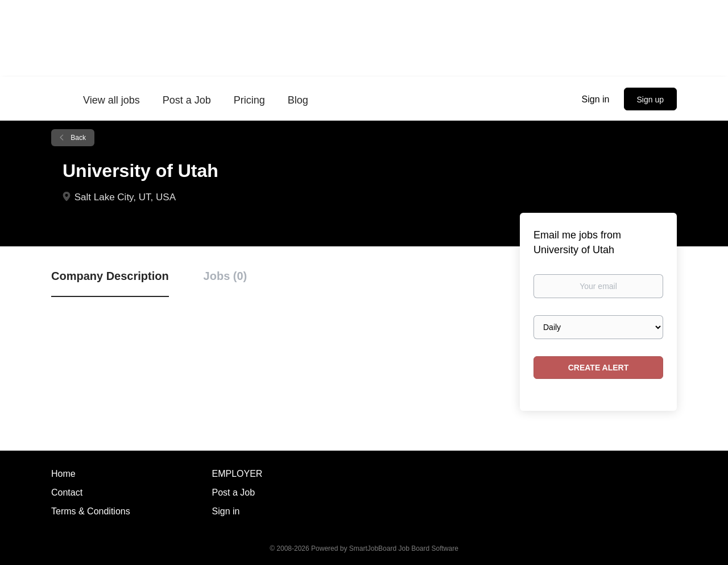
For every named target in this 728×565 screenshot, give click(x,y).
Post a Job (234, 492)
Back (77, 138)
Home (63, 474)
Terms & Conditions (91, 511)
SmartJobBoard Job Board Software (404, 548)
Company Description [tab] (110, 276)
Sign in (596, 99)
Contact (67, 492)
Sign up (650, 100)
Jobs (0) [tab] (226, 276)
